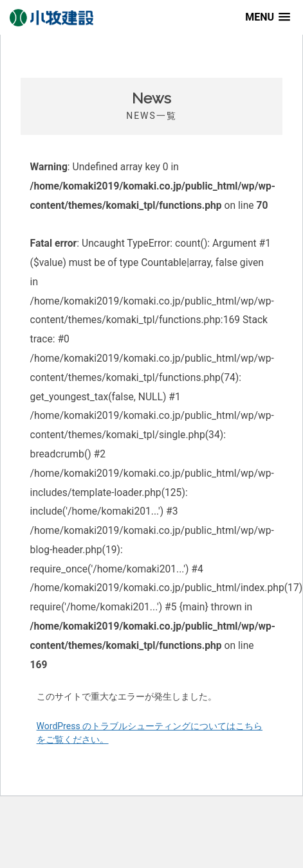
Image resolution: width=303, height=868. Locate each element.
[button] (268, 17)
